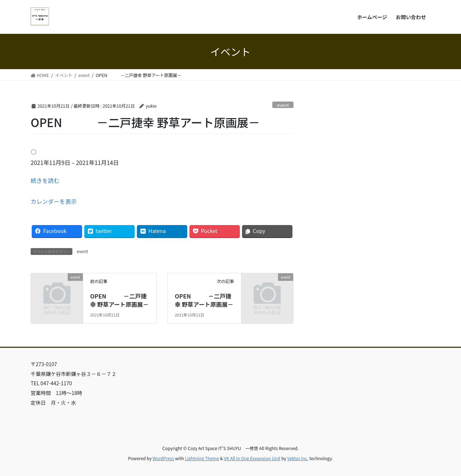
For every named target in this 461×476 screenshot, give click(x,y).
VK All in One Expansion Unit (252, 458)
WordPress (164, 458)
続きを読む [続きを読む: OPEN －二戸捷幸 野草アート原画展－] (45, 180)
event (283, 105)
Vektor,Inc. (298, 458)
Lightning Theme (202, 458)
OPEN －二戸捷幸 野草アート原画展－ (119, 300)
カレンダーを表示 (54, 201)
